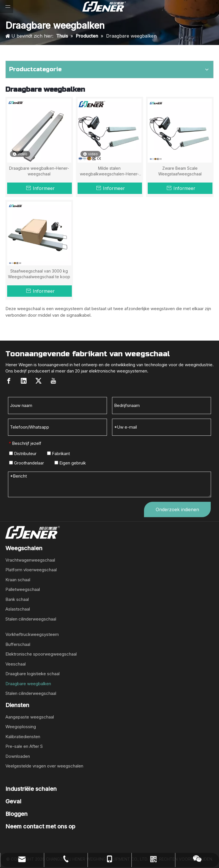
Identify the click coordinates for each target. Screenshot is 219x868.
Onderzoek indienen (177, 509)
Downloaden (18, 756)
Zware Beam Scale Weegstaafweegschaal (180, 171)
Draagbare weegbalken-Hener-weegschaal (39, 171)
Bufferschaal (18, 644)
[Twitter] (38, 381)
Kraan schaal (18, 580)
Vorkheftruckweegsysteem (32, 634)
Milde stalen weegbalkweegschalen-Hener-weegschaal (109, 171)
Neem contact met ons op (40, 826)
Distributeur (23, 454)
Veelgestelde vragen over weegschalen (44, 766)
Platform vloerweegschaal (31, 570)
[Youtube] (53, 381)
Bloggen (17, 814)
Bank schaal (17, 599)
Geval (13, 801)
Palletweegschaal (23, 589)
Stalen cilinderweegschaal (31, 619)
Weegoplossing (21, 727)
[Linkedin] (24, 381)
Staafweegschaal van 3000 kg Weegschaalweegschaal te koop (39, 274)
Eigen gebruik (70, 463)
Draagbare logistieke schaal (33, 674)
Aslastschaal (18, 609)
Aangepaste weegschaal (30, 717)
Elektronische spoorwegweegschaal (41, 654)
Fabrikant (58, 454)
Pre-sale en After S (24, 746)
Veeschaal (16, 664)
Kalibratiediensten (23, 737)
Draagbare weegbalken (28, 684)
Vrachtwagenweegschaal (30, 560)
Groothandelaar (27, 463)
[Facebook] (9, 381)
